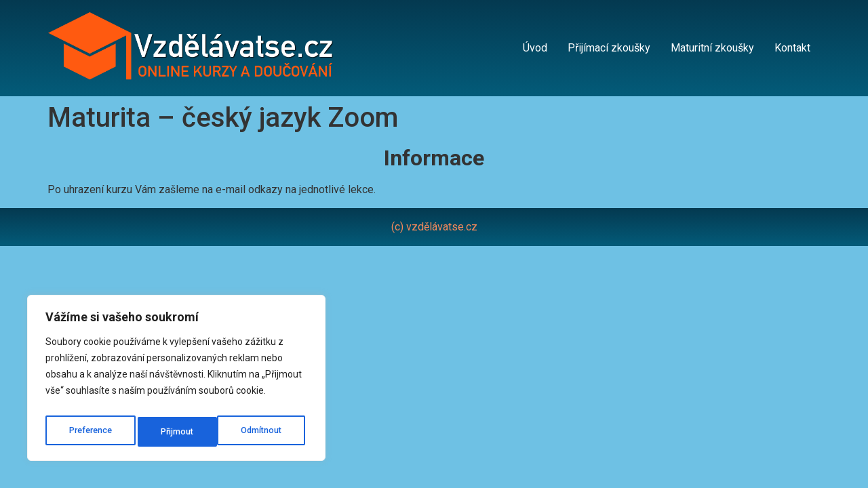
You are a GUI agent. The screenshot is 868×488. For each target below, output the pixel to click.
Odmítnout (183, 432)
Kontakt (792, 48)
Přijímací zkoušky (609, 48)
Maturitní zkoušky (712, 48)
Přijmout (269, 432)
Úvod (535, 48)
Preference (90, 432)
